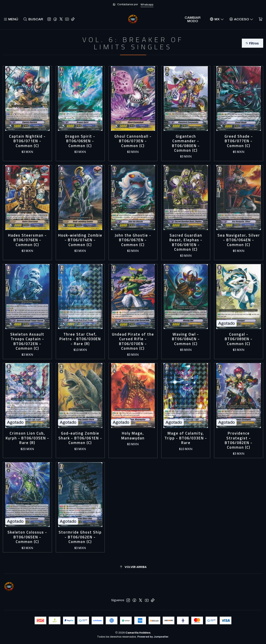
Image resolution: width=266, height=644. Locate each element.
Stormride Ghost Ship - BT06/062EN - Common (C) (80, 537)
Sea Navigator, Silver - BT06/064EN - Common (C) (239, 240)
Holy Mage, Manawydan (133, 436)
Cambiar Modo (193, 19)
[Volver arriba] (133, 567)
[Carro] (260, 19)
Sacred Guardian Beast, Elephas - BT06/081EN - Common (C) (186, 242)
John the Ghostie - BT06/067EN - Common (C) (133, 240)
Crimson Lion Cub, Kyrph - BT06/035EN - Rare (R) (27, 438)
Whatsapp (147, 5)
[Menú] (11, 19)
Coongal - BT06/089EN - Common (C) (239, 339)
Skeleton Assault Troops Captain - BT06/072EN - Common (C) (27, 341)
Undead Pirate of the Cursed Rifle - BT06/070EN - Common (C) (133, 341)
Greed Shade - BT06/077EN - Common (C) (239, 141)
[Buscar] (33, 19)
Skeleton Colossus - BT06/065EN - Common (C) (27, 537)
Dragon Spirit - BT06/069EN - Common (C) (80, 141)
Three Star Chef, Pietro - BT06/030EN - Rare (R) (80, 339)
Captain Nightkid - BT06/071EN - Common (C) (27, 141)
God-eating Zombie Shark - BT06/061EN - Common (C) (80, 438)
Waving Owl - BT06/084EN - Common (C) (186, 339)
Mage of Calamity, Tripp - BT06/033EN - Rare (186, 438)
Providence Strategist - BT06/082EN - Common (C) (239, 440)
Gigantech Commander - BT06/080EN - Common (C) (186, 143)
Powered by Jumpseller (153, 637)
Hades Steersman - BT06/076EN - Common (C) (27, 240)
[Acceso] (241, 19)
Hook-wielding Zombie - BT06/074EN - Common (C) (80, 240)
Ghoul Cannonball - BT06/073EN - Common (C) (133, 141)
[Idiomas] (217, 19)
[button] (252, 43)
